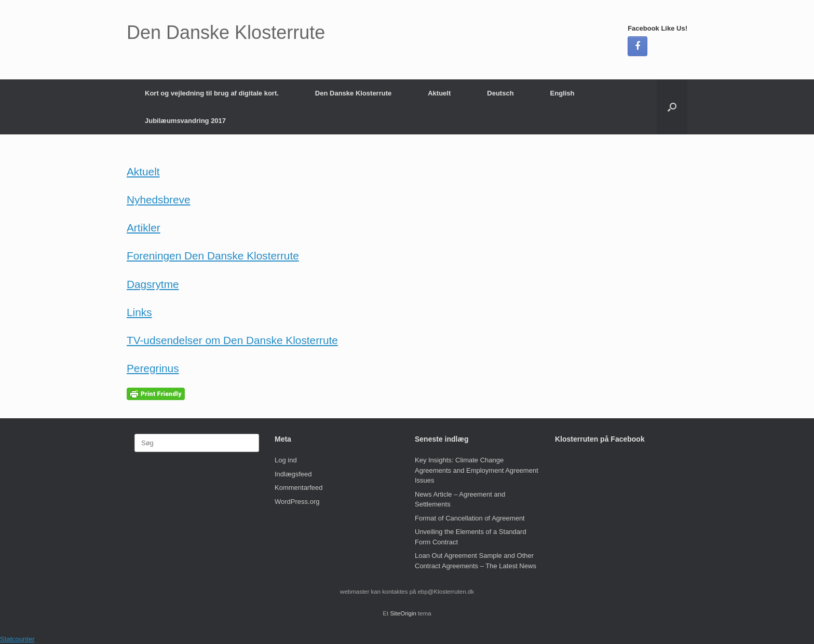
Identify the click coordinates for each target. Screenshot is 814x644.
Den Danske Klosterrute (353, 93)
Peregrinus (153, 368)
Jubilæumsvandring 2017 (185, 121)
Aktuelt (439, 93)
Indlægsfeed (293, 474)
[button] (672, 107)
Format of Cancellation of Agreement (470, 518)
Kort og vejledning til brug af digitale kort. (212, 93)
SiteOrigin (403, 613)
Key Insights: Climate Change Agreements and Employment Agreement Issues (477, 470)
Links (139, 312)
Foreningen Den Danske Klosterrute (213, 256)
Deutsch (500, 93)
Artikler (144, 228)
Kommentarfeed (299, 488)
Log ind (286, 460)
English (562, 93)
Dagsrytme (153, 284)
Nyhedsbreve (159, 200)
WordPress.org (297, 502)
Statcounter (17, 639)
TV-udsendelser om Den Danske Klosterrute (232, 340)
